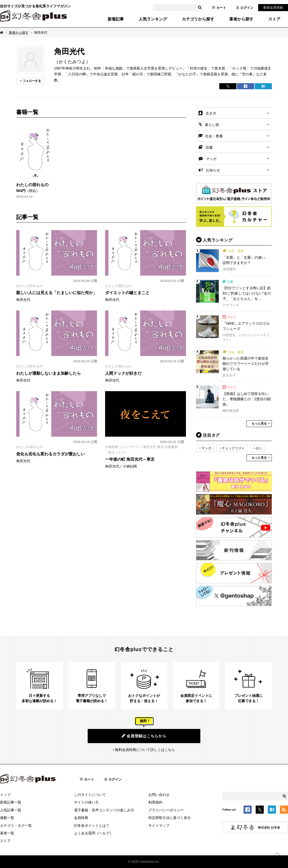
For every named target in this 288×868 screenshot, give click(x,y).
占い (259, 448)
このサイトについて (90, 795)
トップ (5, 795)
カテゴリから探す (198, 19)
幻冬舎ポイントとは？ (92, 826)
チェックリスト (233, 448)
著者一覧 (7, 833)
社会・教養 (214, 136)
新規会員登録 (273, 7)
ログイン (245, 8)
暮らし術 (212, 125)
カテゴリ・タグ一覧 (16, 826)
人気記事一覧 (11, 810)
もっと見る (259, 424)
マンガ (211, 159)
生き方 (211, 113)
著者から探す (241, 19)
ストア (274, 19)
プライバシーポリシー (166, 810)
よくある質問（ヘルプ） (93, 833)
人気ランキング (153, 19)
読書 (209, 147)
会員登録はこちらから (144, 736)
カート (219, 8)
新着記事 (116, 19)
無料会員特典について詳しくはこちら (145, 750)
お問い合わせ (159, 795)
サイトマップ (159, 826)
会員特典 (81, 818)
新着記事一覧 (11, 802)
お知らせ (213, 170)
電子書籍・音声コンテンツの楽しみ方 (104, 810)
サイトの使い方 (86, 802)
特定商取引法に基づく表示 (170, 818)
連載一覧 (7, 818)
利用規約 (155, 802)
